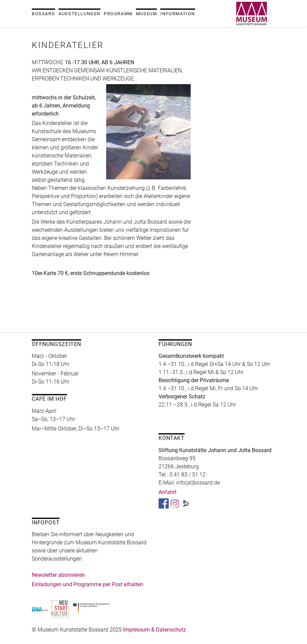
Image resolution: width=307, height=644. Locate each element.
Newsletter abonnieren (58, 575)
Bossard (43, 14)
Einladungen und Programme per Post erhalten (87, 584)
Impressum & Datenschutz (155, 630)
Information (178, 14)
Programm (118, 14)
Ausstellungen (79, 14)
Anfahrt (168, 492)
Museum (147, 14)
